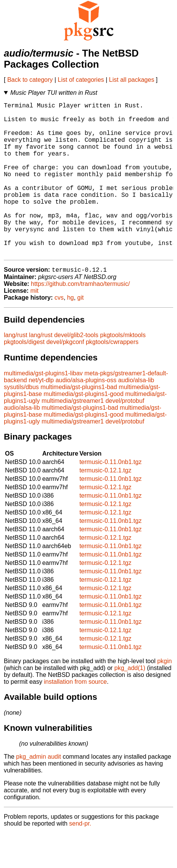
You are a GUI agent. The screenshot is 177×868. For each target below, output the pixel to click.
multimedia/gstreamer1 (73, 436)
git (80, 332)
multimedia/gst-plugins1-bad (79, 422)
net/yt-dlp (41, 415)
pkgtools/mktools (123, 370)
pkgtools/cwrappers (112, 377)
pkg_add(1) (130, 703)
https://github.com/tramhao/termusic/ (80, 319)
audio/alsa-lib (136, 415)
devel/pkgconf (65, 377)
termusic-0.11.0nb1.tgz (111, 497)
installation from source (76, 716)
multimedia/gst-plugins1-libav (43, 408)
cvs (59, 332)
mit (34, 325)
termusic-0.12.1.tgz (106, 505)
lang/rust (15, 370)
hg (70, 332)
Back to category (30, 80)
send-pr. (80, 858)
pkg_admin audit (38, 791)
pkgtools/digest (24, 377)
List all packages (132, 80)
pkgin (164, 696)
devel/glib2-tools (76, 370)
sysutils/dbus (21, 422)
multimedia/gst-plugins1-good (84, 429)
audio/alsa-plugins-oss (86, 415)
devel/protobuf (125, 436)
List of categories (81, 80)
